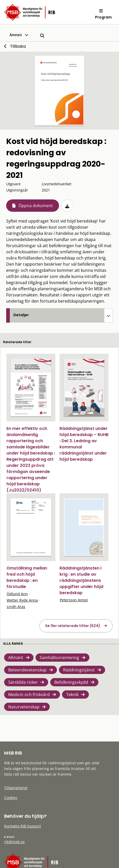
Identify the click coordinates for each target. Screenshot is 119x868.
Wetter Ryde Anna (22, 600)
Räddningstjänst (79, 670)
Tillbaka (18, 46)
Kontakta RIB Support (23, 826)
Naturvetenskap (24, 707)
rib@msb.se (14, 842)
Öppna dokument (36, 206)
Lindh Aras (16, 607)
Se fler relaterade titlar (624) (73, 626)
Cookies (11, 798)
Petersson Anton (74, 600)
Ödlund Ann (17, 594)
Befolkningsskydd (71, 682)
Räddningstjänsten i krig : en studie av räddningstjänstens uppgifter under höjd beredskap (81, 580)
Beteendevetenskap (27, 670)
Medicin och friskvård (29, 695)
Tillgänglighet (16, 788)
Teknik (72, 695)
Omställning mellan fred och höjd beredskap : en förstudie (27, 577)
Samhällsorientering (59, 658)
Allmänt (16, 658)
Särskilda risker (23, 682)
